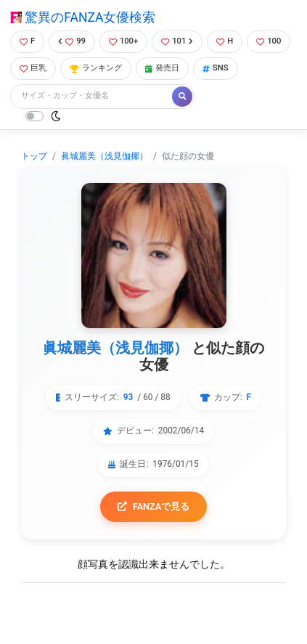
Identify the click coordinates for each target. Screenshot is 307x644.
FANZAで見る (153, 506)
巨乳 (33, 68)
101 (177, 41)
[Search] (92, 96)
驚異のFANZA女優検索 (83, 17)
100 (269, 41)
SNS (216, 68)
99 (72, 41)
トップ (34, 156)
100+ (123, 41)
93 (128, 397)
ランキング (96, 68)
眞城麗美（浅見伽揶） (105, 156)
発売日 (162, 68)
